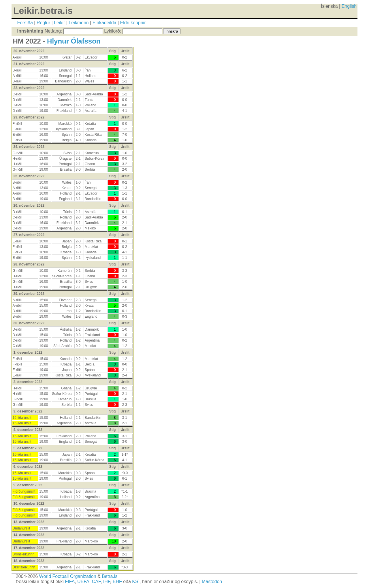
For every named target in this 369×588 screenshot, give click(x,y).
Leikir (59, 23)
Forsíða (25, 23)
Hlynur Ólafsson (74, 41)
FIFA (70, 582)
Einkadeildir (105, 23)
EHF (117, 582)
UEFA (83, 582)
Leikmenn (79, 23)
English (349, 6)
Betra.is (110, 576)
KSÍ (136, 582)
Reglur (43, 23)
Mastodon (212, 582)
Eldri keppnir (133, 23)
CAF (96, 582)
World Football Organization (68, 576)
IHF (107, 582)
